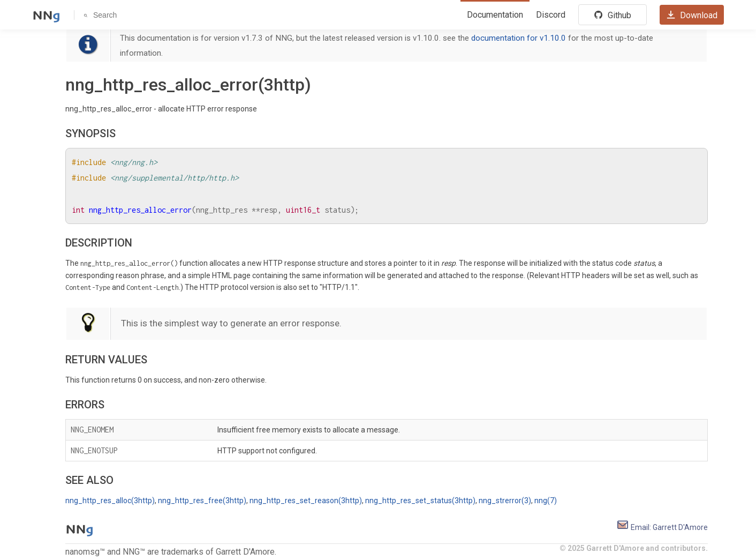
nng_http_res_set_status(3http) (420, 501)
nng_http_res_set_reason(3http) (306, 501)
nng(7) (546, 501)
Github (613, 15)
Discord (551, 15)
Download (692, 15)
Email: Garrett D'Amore (662, 527)
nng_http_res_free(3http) (202, 501)
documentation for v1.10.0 (519, 38)
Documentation (495, 15)
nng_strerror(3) (505, 501)
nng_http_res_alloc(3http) (110, 501)
